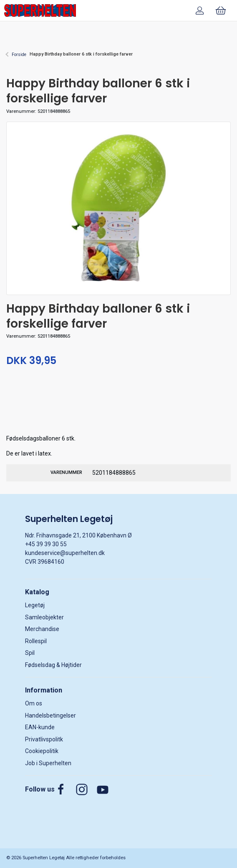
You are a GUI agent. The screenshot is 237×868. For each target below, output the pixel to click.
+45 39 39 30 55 (46, 544)
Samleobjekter (44, 617)
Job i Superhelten (48, 763)
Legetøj (35, 605)
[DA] (40, 10)
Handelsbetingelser (50, 715)
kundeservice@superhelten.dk (65, 553)
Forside (19, 55)
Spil (30, 653)
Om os (34, 703)
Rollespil (36, 641)
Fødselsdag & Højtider (53, 665)
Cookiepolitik (42, 751)
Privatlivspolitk (44, 739)
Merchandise (42, 629)
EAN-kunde (40, 727)
